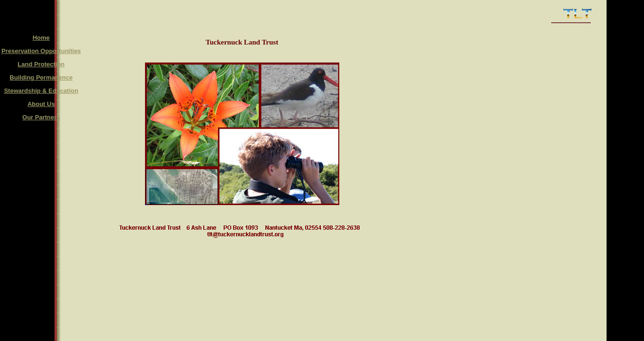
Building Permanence (41, 77)
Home (41, 38)
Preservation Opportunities (41, 51)
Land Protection (41, 64)
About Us (41, 104)
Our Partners (41, 117)
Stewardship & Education (41, 91)
